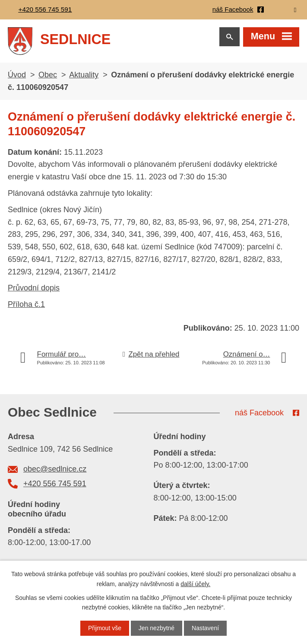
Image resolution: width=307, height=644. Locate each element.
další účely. (195, 583)
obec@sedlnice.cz (55, 470)
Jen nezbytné (157, 628)
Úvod (17, 76)
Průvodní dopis (34, 289)
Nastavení (205, 628)
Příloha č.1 (26, 305)
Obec (48, 76)
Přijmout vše (105, 628)
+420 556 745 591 (55, 485)
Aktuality (84, 76)
